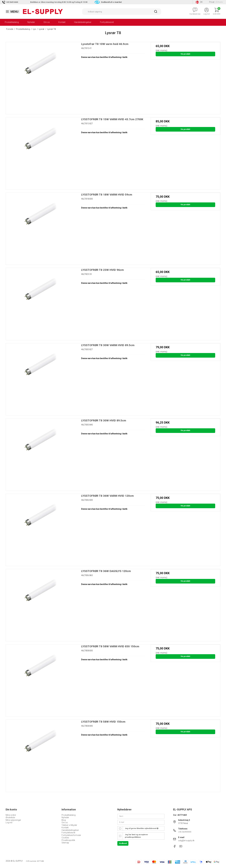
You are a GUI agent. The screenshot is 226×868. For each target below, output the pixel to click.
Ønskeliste (10, 817)
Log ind (9, 823)
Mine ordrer (11, 815)
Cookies (65, 838)
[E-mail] (141, 822)
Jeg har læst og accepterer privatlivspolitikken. (136, 836)
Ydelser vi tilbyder (69, 825)
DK (199, 2)
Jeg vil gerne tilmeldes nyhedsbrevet (142, 828)
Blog (64, 820)
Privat (212, 2)
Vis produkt (185, 54)
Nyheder (31, 22)
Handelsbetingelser (83, 22)
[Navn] (141, 816)
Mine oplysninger (13, 820)
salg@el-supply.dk (186, 841)
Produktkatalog (12, 22)
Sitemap (65, 843)
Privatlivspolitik (68, 840)
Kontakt (62, 22)
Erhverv (220, 2)
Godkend (123, 843)
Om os (47, 22)
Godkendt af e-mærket (111, 2)
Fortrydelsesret (107, 22)
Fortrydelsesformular (71, 835)
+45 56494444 (185, 832)
